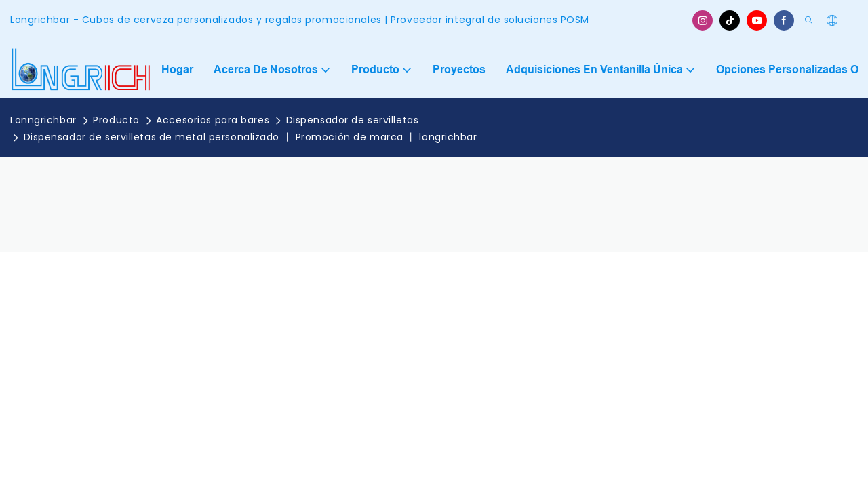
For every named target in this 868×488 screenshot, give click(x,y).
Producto (116, 120)
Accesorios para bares (213, 120)
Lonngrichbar (43, 120)
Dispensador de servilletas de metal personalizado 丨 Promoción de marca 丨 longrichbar (251, 137)
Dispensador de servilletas (353, 120)
